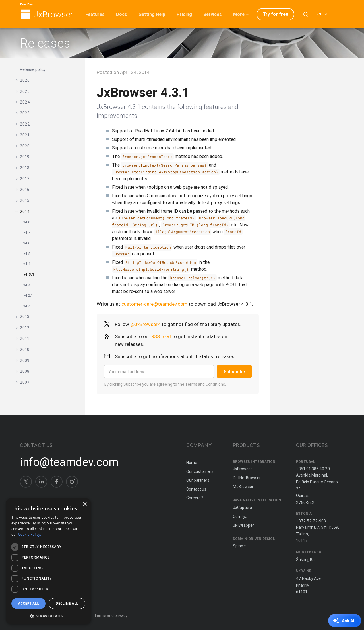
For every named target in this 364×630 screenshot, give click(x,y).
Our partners (198, 480)
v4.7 (27, 232)
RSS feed (161, 336)
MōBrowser (243, 487)
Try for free (275, 14)
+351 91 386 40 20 (313, 469)
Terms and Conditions (205, 384)
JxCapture (242, 508)
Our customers (200, 471)
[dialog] (48, 561)
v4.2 (27, 306)
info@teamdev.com (69, 462)
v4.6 (27, 243)
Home (192, 463)
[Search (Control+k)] (306, 14)
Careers (193, 498)
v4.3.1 (29, 274)
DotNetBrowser (247, 478)
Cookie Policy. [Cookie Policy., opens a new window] (30, 534)
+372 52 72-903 (311, 521)
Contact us (196, 489)
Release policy (33, 69)
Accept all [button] (29, 603)
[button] (48, 616)
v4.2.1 (28, 295)
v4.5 (27, 254)
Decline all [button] (67, 603)
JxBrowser (53, 15)
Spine (238, 546)
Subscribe (234, 372)
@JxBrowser (144, 324)
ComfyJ (240, 516)
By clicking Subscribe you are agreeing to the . (165, 384)
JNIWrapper (243, 525)
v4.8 (27, 222)
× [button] (85, 504)
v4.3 (27, 285)
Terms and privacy (111, 615)
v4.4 (27, 264)
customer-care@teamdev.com (154, 304)
